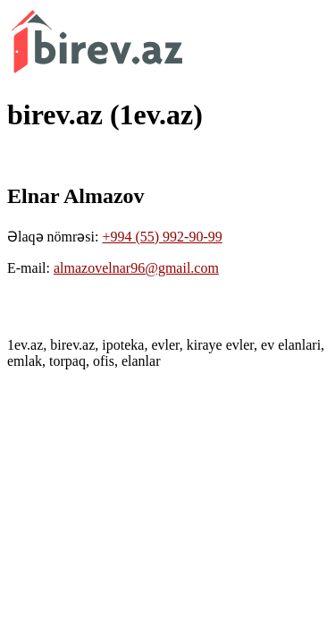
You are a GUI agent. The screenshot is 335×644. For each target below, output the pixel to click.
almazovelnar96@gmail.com (136, 268)
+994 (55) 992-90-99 (162, 237)
